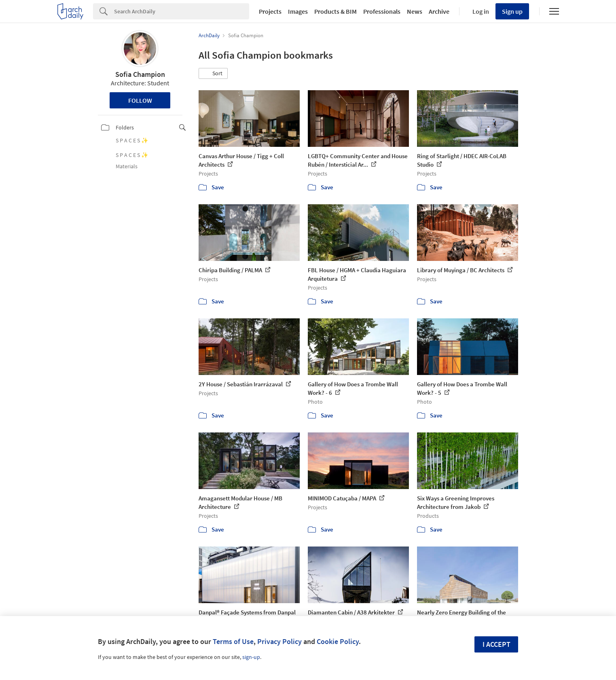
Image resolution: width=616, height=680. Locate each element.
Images (298, 11)
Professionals (382, 11)
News (415, 11)
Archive (439, 11)
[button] (213, 74)
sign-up (251, 657)
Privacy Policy (279, 641)
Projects (270, 11)
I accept (496, 644)
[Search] (182, 11)
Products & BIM (336, 11)
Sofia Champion (140, 74)
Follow (140, 100)
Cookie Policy (338, 641)
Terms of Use (233, 641)
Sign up (512, 11)
